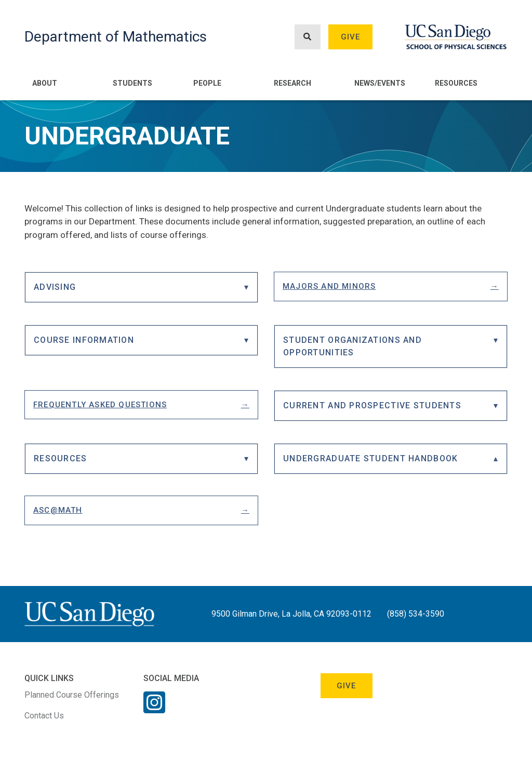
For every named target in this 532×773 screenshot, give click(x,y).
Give (351, 37)
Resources (456, 83)
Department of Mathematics (116, 37)
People (207, 83)
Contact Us (44, 716)
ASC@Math (58, 510)
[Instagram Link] (154, 709)
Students (132, 83)
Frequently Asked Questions (100, 405)
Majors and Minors (329, 286)
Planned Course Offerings (72, 695)
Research (292, 83)
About (45, 83)
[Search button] (308, 37)
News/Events (380, 83)
